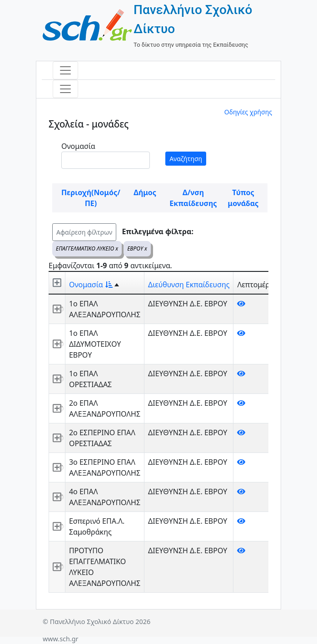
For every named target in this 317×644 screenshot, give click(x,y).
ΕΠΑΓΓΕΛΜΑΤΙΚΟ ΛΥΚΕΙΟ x (87, 248)
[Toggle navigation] (65, 70)
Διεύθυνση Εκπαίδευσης (189, 285)
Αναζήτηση (186, 159)
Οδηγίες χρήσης (248, 112)
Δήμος (145, 192)
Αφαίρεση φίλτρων (84, 232)
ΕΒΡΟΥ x (137, 248)
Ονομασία (78, 146)
